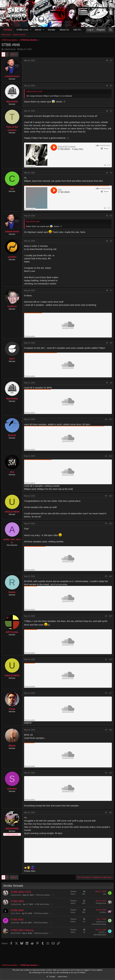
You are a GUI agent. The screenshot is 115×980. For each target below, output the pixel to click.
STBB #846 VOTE (21, 892)
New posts (6, 35)
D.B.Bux (103, 912)
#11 (110, 456)
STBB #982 (17, 920)
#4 (111, 173)
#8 (111, 343)
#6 (111, 241)
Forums (8, 30)
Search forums (19, 35)
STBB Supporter (12, 834)
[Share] (107, 61)
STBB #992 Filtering (22, 930)
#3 (111, 111)
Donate (52, 30)
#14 (110, 576)
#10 (110, 419)
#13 (110, 524)
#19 (110, 773)
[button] (31, 30)
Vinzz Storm (15, 913)
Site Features (80, 30)
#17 (110, 693)
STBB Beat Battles (42, 895)
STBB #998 (17, 901)
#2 (111, 86)
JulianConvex (10, 49)
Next (13, 54)
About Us (64, 30)
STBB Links (22, 30)
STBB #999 (17, 910)
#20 (110, 813)
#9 (111, 383)
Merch (38, 30)
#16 (110, 660)
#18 (110, 730)
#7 (111, 290)
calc (105, 894)
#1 (111, 60)
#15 (110, 616)
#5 (111, 216)
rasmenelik (15, 923)
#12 (110, 496)
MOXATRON (16, 933)
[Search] (111, 30)
